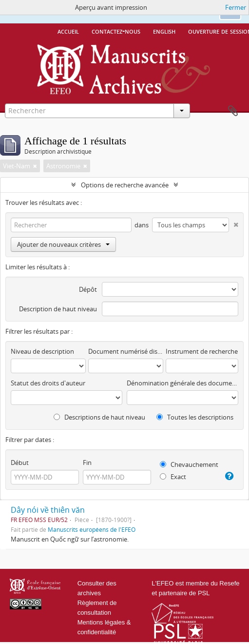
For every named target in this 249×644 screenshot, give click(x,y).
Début (20, 463)
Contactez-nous (116, 31)
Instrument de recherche (202, 351)
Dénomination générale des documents (182, 383)
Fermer (236, 7)
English (164, 31)
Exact (173, 477)
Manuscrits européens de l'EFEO (92, 529)
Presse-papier (233, 111)
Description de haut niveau (58, 309)
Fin (87, 463)
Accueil (68, 31)
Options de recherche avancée (125, 185)
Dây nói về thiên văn (48, 510)
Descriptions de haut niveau (99, 417)
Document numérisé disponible (126, 351)
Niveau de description (42, 351)
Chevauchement (189, 464)
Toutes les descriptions (195, 417)
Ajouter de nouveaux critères (63, 244)
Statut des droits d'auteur (48, 383)
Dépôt (88, 289)
